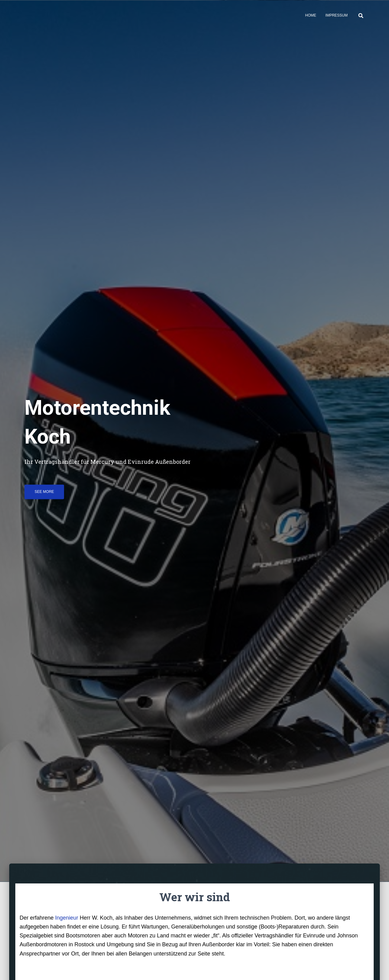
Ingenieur (67, 918)
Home (311, 15)
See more (44, 492)
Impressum (336, 15)
